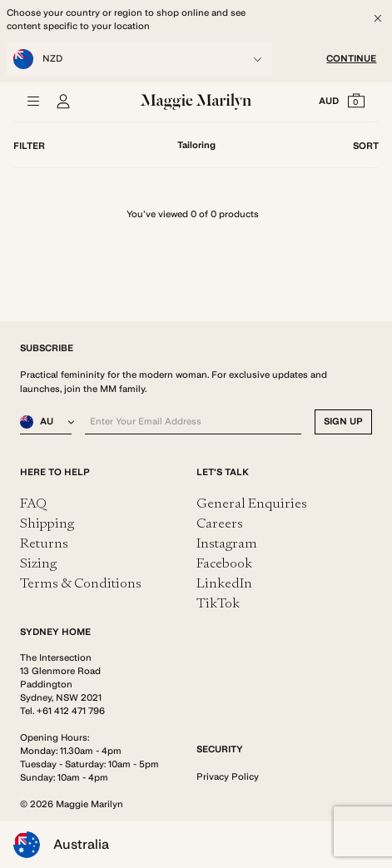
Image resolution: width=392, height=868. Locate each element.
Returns (44, 543)
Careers (220, 523)
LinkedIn (224, 583)
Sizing (38, 563)
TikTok (218, 603)
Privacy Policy (228, 777)
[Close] (378, 19)
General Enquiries (252, 503)
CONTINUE (351, 59)
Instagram (227, 543)
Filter (29, 146)
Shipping (47, 523)
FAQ (33, 503)
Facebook (224, 563)
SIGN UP (343, 422)
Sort (366, 146)
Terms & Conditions (81, 583)
